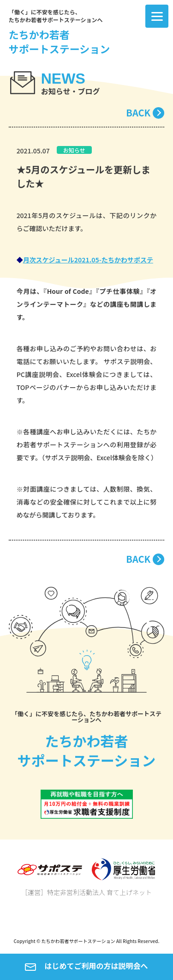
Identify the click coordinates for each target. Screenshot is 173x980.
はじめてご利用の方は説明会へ (86, 967)
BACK (138, 113)
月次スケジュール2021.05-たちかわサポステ (88, 260)
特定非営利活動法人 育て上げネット (99, 892)
